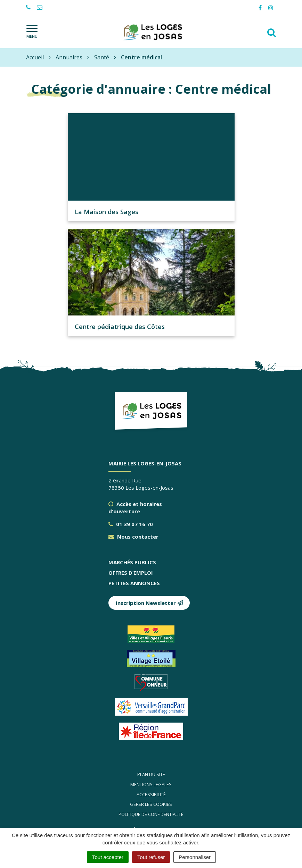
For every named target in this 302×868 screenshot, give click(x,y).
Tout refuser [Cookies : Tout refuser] (151, 857)
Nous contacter (133, 537)
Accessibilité (151, 794)
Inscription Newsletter (150, 603)
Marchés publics (132, 562)
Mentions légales (151, 784)
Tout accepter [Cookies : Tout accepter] (108, 857)
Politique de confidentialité (151, 814)
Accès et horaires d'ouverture (135, 508)
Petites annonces (134, 583)
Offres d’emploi (131, 573)
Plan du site (151, 774)
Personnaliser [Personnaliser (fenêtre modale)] (195, 857)
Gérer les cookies (151, 804)
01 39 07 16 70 (131, 524)
